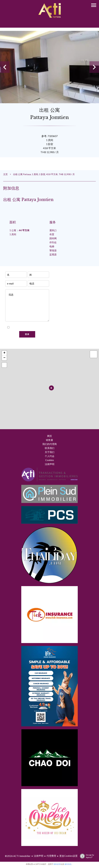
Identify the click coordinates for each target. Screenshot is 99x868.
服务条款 (68, 864)
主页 (5, 174)
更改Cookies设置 (68, 856)
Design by (86, 856)
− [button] (4, 358)
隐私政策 (42, 327)
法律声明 (39, 856)
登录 (27, 334)
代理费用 (51, 856)
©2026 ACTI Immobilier (18, 856)
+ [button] (4, 353)
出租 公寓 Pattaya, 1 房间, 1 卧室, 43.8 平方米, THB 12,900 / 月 (44, 174)
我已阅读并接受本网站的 (29, 327)
